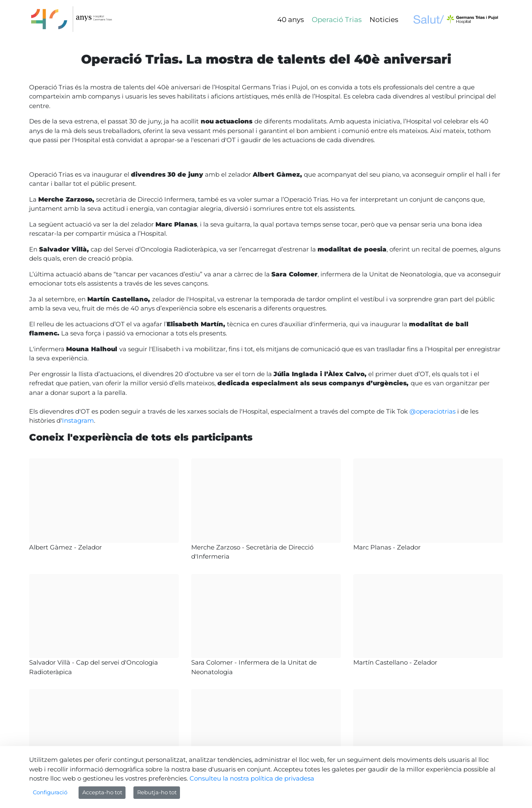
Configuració (50, 792)
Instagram (78, 420)
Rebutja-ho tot (157, 792)
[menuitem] (291, 20)
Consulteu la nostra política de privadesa (252, 778)
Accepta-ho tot (102, 792)
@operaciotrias (433, 411)
